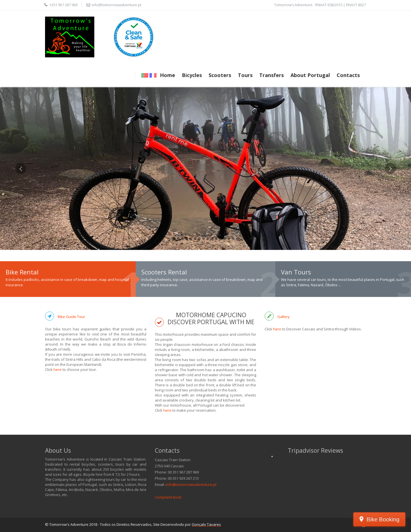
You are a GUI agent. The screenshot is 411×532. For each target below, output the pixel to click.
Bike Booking (383, 519)
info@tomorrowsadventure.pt (191, 484)
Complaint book (168, 497)
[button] (21, 206)
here (58, 369)
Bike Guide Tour (71, 317)
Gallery (283, 317)
